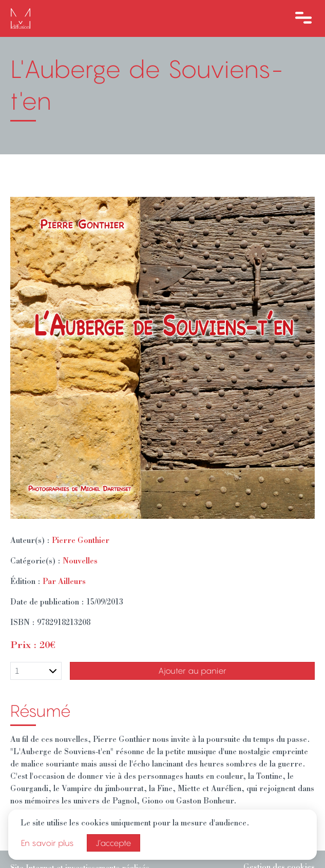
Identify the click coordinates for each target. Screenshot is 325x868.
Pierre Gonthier (81, 541)
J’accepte (113, 843)
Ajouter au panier (192, 671)
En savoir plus (47, 843)
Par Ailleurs (64, 582)
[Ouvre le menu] (303, 18)
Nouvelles (80, 562)
